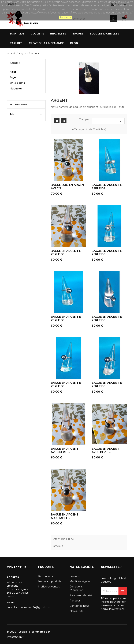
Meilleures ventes (49, 587)
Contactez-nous (79, 606)
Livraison (75, 576)
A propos (75, 601)
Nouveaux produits (50, 581)
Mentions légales (80, 581)
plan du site (77, 611)
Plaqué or (16, 89)
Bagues (15, 63)
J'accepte (65, 18)
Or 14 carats (17, 83)
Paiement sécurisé (81, 595)
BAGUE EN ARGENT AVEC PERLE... (65, 450)
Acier (13, 72)
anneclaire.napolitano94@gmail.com (20, 607)
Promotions (45, 576)
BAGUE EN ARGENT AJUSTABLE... (65, 516)
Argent (14, 77)
